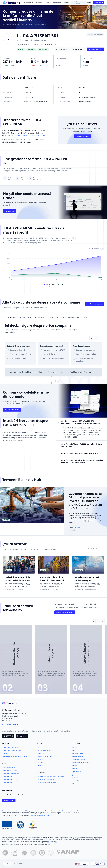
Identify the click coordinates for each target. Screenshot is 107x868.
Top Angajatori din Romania (46, 779)
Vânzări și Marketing (44, 750)
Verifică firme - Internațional (12, 750)
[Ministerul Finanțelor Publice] (33, 853)
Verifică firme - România (10, 747)
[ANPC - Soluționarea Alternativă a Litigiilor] (82, 864)
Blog (74, 750)
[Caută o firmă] (78, 3)
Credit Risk (41, 753)
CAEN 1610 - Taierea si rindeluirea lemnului (29, 135)
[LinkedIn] (11, 794)
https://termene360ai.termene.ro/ (41, 815)
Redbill (5, 753)
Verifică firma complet (95, 304)
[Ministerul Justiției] (42, 853)
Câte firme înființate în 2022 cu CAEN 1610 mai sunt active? (80, 445)
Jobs (74, 775)
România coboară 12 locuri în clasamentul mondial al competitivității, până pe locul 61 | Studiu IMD (52, 585)
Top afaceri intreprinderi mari (47, 782)
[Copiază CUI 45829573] (29, 44)
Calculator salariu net (10, 776)
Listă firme (76, 778)
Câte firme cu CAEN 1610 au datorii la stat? (79, 453)
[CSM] (25, 853)
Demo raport (78, 49)
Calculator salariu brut (10, 779)
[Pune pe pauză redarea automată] (91, 338)
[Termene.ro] (10, 703)
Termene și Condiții (78, 759)
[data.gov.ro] (5, 853)
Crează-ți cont (98, 3)
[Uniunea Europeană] (7, 825)
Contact (75, 769)
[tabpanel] (53, 352)
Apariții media (77, 772)
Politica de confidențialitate (81, 763)
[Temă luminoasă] (8, 864)
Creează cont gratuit (82, 136)
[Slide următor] (103, 621)
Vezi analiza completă (12, 410)
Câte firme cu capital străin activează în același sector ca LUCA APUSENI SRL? (81, 461)
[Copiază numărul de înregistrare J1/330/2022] (56, 44)
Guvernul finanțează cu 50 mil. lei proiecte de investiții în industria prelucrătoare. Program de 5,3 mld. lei (85, 501)
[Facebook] (4, 794)
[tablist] (53, 317)
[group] (8, 864)
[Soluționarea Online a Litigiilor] (98, 864)
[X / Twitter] (15, 794)
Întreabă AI (62, 49)
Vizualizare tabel (94, 249)
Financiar (41, 759)
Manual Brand (77, 784)
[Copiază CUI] (32, 88)
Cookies (75, 766)
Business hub (29, 3)
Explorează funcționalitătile (65, 612)
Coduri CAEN (76, 781)
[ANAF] (68, 853)
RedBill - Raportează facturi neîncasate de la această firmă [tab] (69, 317)
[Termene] (12, 3)
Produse (39, 3)
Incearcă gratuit (9, 801)
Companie (57, 3)
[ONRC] (15, 853)
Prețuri (66, 3)
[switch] (102, 249)
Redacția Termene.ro (91, 589)
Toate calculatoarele (9, 767)
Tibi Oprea (77, 528)
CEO (39, 747)
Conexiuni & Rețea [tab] (25, 317)
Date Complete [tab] (11, 317)
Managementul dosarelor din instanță (15, 756)
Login (89, 3)
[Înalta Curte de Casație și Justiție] (51, 853)
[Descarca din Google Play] (22, 736)
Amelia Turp (19, 589)
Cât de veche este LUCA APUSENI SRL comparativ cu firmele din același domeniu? (79, 422)
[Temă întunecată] (11, 864)
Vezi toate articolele (96, 549)
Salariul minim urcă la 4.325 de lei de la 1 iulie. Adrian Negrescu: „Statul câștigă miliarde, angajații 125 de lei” (19, 585)
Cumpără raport (95, 49)
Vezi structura (10, 211)
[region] (53, 350)
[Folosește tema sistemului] (4, 864)
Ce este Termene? (78, 756)
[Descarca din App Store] (8, 736)
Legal (39, 766)
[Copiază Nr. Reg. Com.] (34, 93)
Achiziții (40, 763)
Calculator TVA (7, 782)
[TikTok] (19, 794)
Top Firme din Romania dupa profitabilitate (51, 776)
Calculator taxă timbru (10, 770)
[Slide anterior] (98, 621)
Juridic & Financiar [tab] (41, 317)
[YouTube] (23, 794)
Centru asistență (78, 753)
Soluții (48, 3)
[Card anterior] (96, 338)
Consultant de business (45, 756)
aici (48, 842)
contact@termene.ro (10, 724)
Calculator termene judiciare (12, 773)
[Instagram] (7, 794)
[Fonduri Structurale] (33, 825)
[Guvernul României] (20, 825)
